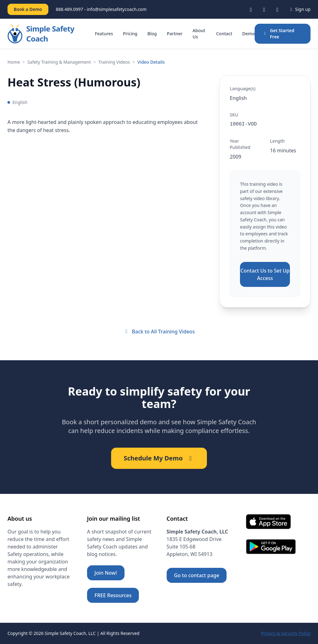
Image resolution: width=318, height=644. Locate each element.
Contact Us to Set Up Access (265, 274)
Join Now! (106, 573)
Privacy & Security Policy (286, 633)
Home (14, 62)
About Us (199, 34)
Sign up (299, 9)
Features (104, 34)
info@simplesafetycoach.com (117, 9)
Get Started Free (278, 34)
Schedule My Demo (159, 458)
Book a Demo (28, 9)
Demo (248, 34)
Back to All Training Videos (159, 332)
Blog (152, 34)
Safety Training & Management (59, 62)
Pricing (130, 34)
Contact (224, 34)
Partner (175, 34)
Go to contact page (197, 575)
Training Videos (114, 62)
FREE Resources (113, 595)
